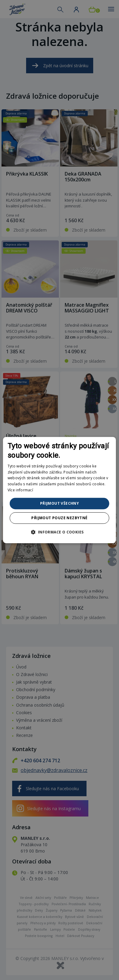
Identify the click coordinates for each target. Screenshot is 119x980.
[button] (59, 532)
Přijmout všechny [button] (59, 503)
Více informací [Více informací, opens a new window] (20, 490)
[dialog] (59, 490)
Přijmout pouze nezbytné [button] (59, 518)
